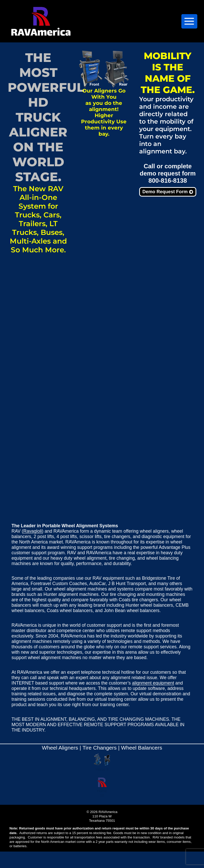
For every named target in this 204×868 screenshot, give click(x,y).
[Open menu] (189, 21)
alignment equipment (153, 683)
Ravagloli (32, 531)
